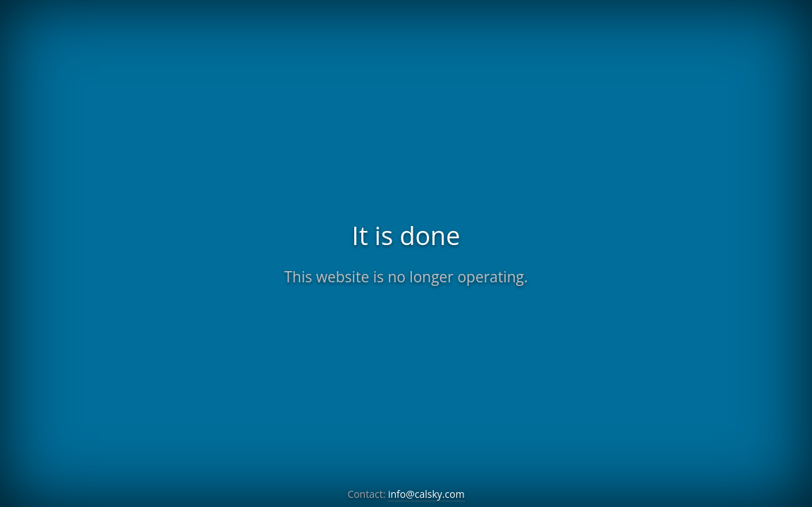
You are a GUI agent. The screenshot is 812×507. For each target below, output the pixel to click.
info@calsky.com (426, 494)
